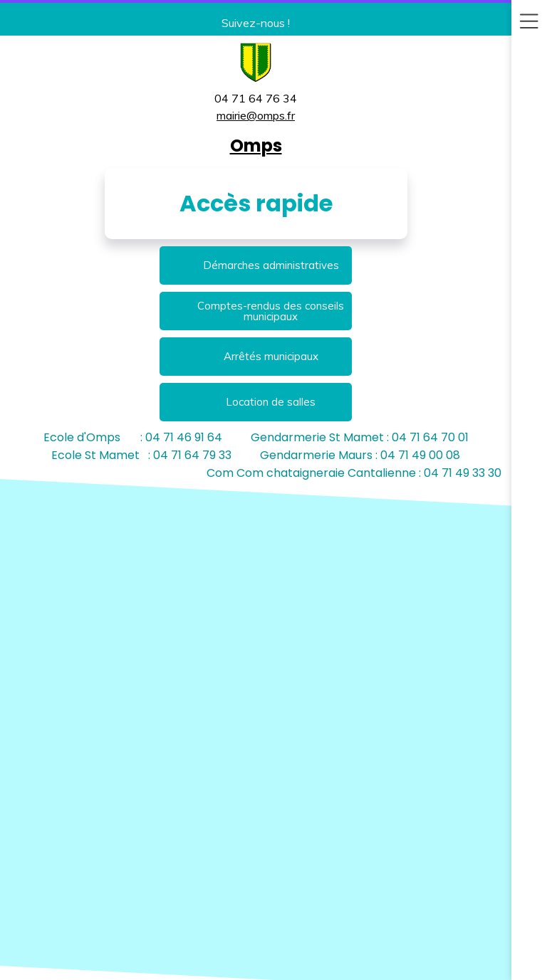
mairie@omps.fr (256, 115)
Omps (256, 146)
